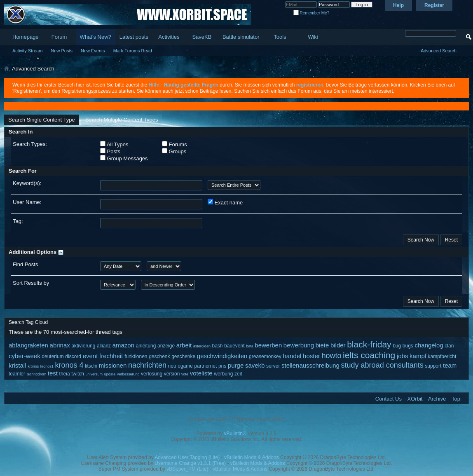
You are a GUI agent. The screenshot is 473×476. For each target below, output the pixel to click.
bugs (408, 346)
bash (218, 346)
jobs (403, 356)
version (172, 374)
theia (65, 374)
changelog (429, 345)
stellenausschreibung (310, 365)
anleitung (146, 346)
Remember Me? (311, 13)
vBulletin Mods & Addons (252, 457)
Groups (174, 151)
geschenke (183, 356)
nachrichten (147, 365)
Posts (110, 151)
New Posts (62, 51)
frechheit (111, 356)
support (433, 366)
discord (73, 356)
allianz (104, 346)
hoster (311, 356)
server (273, 366)
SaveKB (202, 37)
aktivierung (83, 346)
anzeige (166, 346)
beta (250, 346)
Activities (169, 37)
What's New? (96, 37)
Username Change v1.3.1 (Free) (190, 463)
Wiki (313, 37)
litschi (91, 366)
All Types (114, 144)
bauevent (234, 346)
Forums (174, 144)
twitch (78, 374)
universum (94, 374)
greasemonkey (265, 356)
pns (222, 366)
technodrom (37, 374)
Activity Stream (27, 51)
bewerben (268, 345)
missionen (113, 365)
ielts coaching (369, 355)
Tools (280, 37)
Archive (437, 399)
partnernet (206, 366)
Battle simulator (241, 37)
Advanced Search (439, 51)
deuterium (53, 356)
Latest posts (134, 37)
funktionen (136, 356)
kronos (33, 366)
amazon (123, 345)
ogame (185, 366)
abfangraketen (28, 345)
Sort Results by (31, 283)
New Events (93, 51)
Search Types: (30, 144)
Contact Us (389, 399)
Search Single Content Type (42, 120)
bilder (338, 345)
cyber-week (25, 356)
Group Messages (124, 158)
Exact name (225, 202)
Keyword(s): (27, 183)
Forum (59, 37)
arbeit (184, 345)
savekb (255, 365)
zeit (238, 374)
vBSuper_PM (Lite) (187, 469)
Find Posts (25, 264)
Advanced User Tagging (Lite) (187, 457)
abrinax (60, 345)
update (110, 374)
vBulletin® (235, 434)
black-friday (369, 344)
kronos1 (47, 366)
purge (236, 365)
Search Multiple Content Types (122, 120)
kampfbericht (442, 356)
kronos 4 (69, 365)
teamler (17, 374)
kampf (418, 356)
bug (397, 346)
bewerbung (299, 345)
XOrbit (415, 399)
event (90, 356)
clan (449, 346)
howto (331, 356)
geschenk (159, 356)
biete (322, 345)
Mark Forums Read (133, 51)
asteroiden (202, 346)
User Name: (27, 202)
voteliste (201, 373)
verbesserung (128, 374)
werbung (223, 374)
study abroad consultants (382, 365)
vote (185, 374)
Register (434, 5)
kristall (18, 365)
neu (172, 366)
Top (456, 399)
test (53, 373)
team (450, 365)
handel (292, 356)
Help (398, 5)
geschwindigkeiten (222, 356)
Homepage (26, 37)
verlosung (152, 374)
